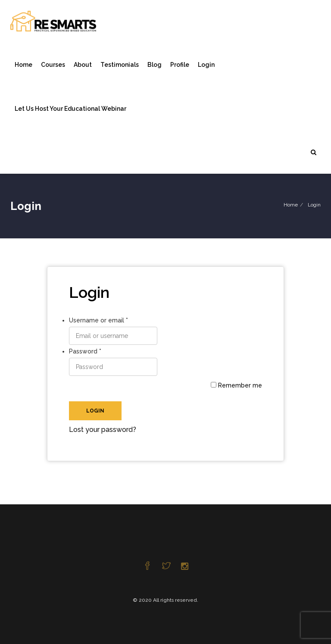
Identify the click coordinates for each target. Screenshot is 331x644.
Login (206, 65)
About (83, 65)
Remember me (236, 385)
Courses (53, 65)
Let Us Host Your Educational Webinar (70, 109)
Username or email (98, 320)
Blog (155, 65)
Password (85, 351)
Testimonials (120, 65)
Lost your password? (103, 430)
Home (23, 65)
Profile (180, 65)
